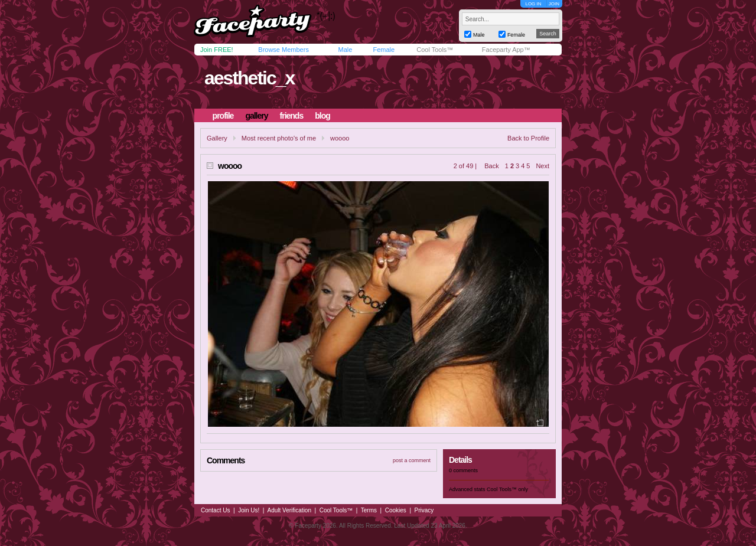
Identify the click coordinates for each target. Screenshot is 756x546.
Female (384, 50)
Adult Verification (289, 510)
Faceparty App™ (506, 50)
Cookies (396, 510)
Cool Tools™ (435, 50)
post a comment (412, 460)
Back (491, 166)
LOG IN (533, 4)
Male (345, 50)
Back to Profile (528, 138)
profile (223, 116)
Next (542, 166)
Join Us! (249, 510)
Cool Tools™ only (507, 489)
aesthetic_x (249, 78)
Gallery (217, 138)
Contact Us (215, 510)
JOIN (554, 4)
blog (322, 116)
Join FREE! (217, 50)
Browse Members (283, 50)
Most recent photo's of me (279, 138)
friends (292, 116)
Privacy (424, 510)
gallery (256, 116)
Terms (369, 510)
